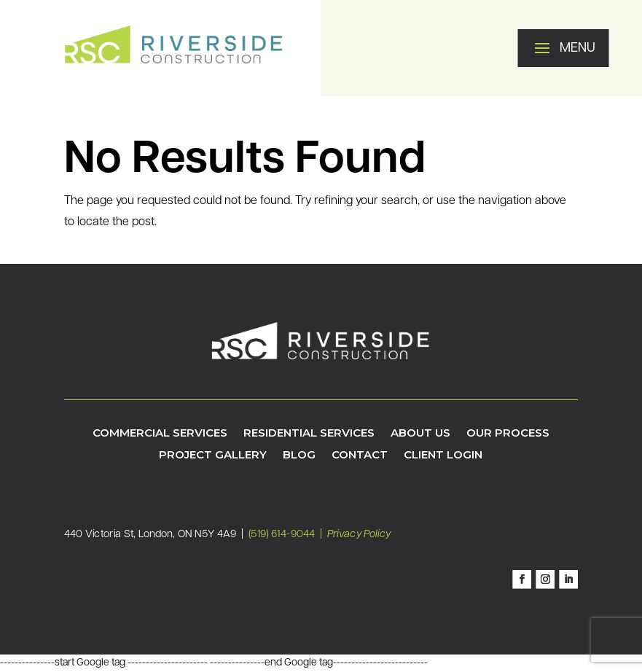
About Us (420, 434)
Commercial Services (160, 434)
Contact (360, 456)
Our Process (508, 434)
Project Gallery (213, 456)
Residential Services (309, 434)
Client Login (443, 456)
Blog (299, 456)
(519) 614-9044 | (288, 534)
